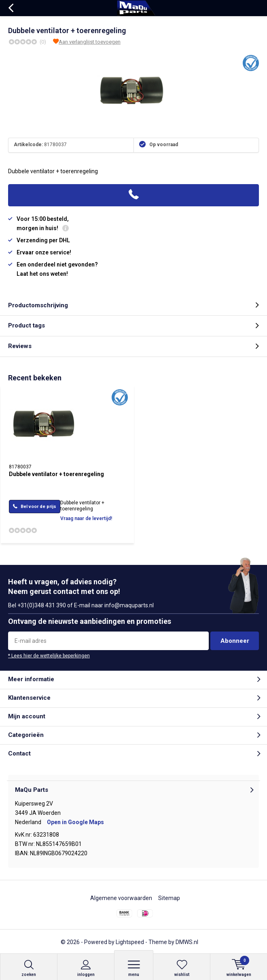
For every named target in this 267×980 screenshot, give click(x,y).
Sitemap (169, 898)
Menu (134, 968)
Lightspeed (130, 942)
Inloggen (86, 968)
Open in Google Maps (75, 822)
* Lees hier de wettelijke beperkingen (49, 656)
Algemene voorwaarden (121, 898)
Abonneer (235, 641)
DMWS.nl (187, 942)
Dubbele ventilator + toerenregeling (56, 474)
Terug (11, 8)
